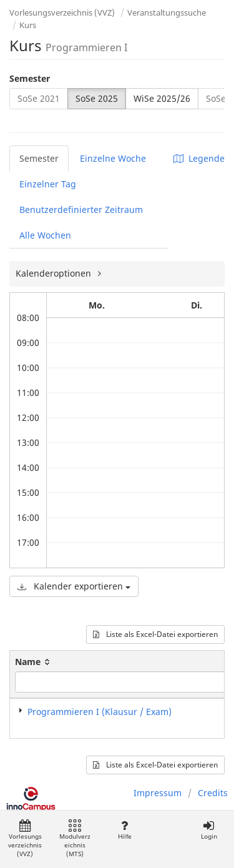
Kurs (28, 25)
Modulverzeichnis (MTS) (75, 839)
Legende (199, 158)
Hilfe (124, 830)
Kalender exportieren (74, 586)
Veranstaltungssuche (167, 12)
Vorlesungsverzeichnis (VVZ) (62, 12)
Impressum (158, 793)
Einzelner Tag (48, 184)
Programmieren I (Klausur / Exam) (100, 712)
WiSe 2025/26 (162, 98)
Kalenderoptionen (55, 273)
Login (209, 830)
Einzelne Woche (113, 158)
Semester (30, 78)
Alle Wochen (45, 235)
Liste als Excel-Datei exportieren (155, 634)
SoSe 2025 (97, 98)
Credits (213, 793)
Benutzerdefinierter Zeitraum (81, 210)
